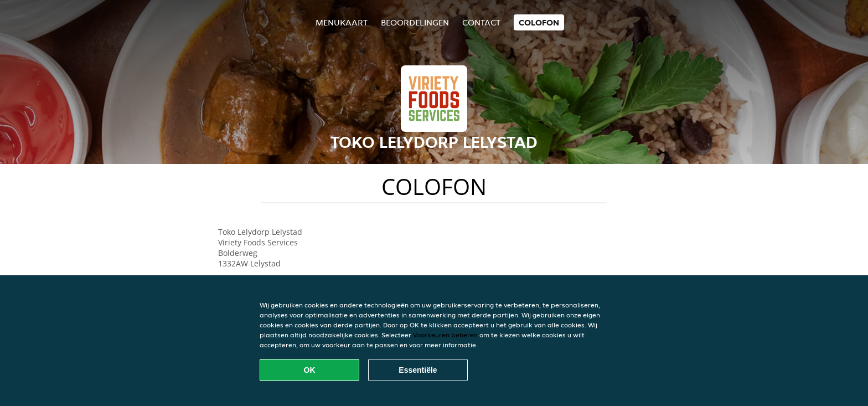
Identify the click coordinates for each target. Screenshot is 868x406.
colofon (539, 22)
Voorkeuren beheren (445, 335)
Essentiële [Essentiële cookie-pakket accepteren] (418, 370)
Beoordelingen (415, 22)
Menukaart (342, 22)
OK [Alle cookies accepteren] (310, 370)
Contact (481, 22)
